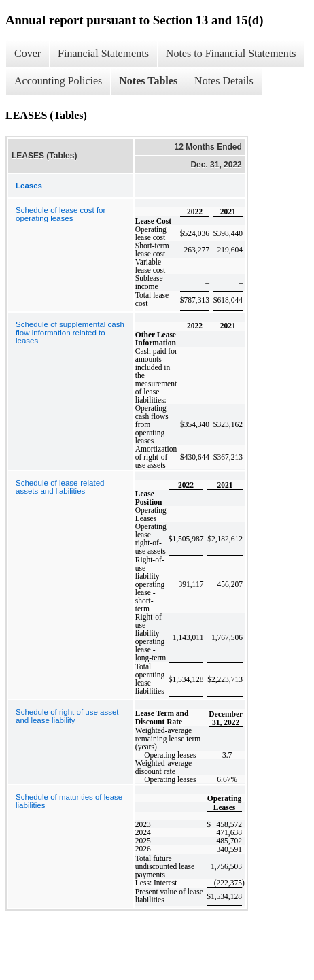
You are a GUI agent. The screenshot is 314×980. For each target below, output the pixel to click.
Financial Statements (103, 53)
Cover (28, 53)
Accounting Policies (58, 81)
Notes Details (224, 81)
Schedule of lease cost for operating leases (60, 214)
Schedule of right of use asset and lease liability (67, 716)
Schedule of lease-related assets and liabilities (60, 487)
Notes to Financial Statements (231, 53)
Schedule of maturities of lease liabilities (69, 801)
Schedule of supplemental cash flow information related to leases (70, 333)
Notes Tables (148, 81)
